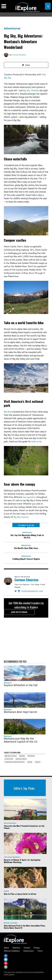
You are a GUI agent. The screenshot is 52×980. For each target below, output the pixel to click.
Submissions (28, 951)
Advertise (16, 948)
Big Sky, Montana (31, 90)
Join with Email (19, 612)
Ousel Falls (9, 759)
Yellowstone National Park (15, 762)
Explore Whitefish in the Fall (21, 685)
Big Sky (7, 412)
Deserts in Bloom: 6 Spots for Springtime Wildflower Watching (22, 861)
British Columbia (11, 923)
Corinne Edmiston (19, 55)
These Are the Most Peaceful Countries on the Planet (24, 827)
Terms (40, 951)
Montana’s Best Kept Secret (20, 712)
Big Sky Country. (21, 517)
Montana (8, 683)
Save (26, 65)
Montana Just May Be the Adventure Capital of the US (21, 740)
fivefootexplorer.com (32, 591)
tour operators (29, 497)
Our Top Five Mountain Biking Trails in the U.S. (27, 536)
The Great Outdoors (12, 857)
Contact (27, 948)
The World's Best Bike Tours (26, 548)
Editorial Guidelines (12, 951)
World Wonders (10, 823)
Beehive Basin (21, 759)
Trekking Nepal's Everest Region (26, 559)
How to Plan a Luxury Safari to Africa (20, 894)
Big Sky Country (11, 756)
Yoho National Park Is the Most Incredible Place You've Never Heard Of (24, 927)
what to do (36, 441)
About (6, 948)
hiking (30, 762)
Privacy (37, 948)
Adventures (12, 28)
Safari (6, 891)
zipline (38, 762)
